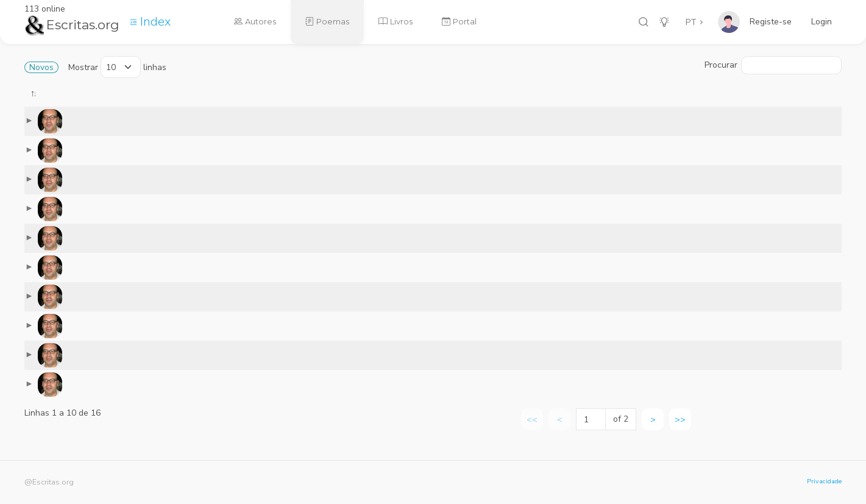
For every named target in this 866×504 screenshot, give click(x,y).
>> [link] (680, 429)
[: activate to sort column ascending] (219, 102)
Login (822, 22)
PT (691, 22)
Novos (41, 67)
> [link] (653, 429)
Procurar (773, 65)
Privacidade (824, 481)
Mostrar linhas (117, 67)
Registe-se (771, 22)
